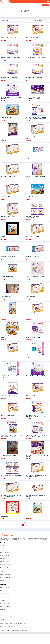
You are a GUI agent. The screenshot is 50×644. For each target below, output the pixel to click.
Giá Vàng (20, 631)
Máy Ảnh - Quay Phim (5, 607)
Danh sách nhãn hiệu (5, 562)
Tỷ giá (8, 631)
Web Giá (24, 631)
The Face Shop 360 (14, 631)
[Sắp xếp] (44, 20)
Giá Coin (28, 631)
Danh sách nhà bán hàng (6, 565)
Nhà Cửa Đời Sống (5, 594)
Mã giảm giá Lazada (5, 574)
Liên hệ (2, 580)
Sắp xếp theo (35, 20)
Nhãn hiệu (7, 8)
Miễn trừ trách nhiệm (5, 555)
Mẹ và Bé (2, 610)
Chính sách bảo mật (5, 549)
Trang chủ (2, 8)
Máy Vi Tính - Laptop (5, 603)
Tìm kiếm (45, 5)
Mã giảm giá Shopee (5, 577)
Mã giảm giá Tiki (4, 571)
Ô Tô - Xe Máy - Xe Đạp (6, 616)
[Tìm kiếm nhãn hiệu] (21, 5)
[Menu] (48, 2)
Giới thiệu (3, 546)
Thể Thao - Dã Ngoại (5, 613)
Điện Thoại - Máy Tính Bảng (7, 597)
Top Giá (30, 633)
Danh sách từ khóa (5, 568)
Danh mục (3, 558)
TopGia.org (25, 633)
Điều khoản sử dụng (5, 552)
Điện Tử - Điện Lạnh (5, 588)
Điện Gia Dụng (4, 591)
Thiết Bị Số (3, 600)
